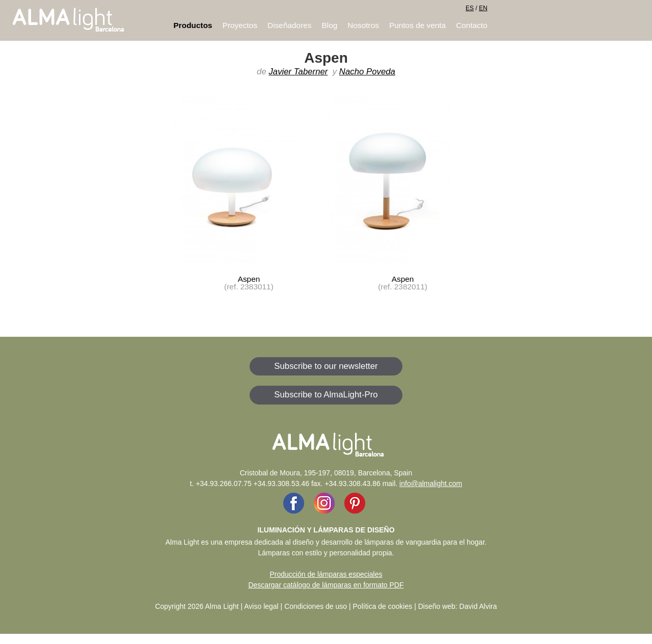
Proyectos (240, 25)
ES (470, 8)
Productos (193, 25)
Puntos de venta (417, 25)
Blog (330, 25)
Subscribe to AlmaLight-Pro (326, 395)
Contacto (472, 25)
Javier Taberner (298, 72)
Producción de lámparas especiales (326, 574)
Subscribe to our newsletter (326, 366)
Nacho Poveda (367, 72)
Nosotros (363, 25)
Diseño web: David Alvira (458, 606)
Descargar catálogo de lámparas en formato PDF (326, 585)
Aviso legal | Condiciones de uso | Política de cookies (328, 606)
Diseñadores (289, 25)
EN (483, 8)
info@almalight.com (431, 484)
